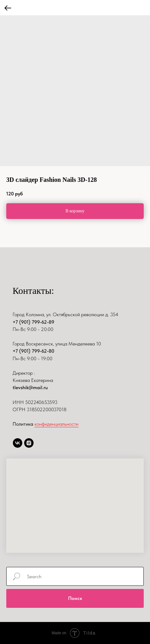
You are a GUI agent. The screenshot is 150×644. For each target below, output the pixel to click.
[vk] (18, 443)
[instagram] (29, 443)
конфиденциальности (56, 424)
